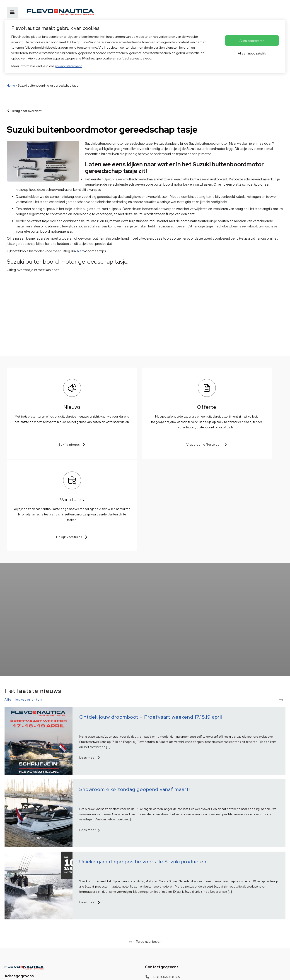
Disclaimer (72, 973)
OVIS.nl (177, 973)
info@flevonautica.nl (168, 891)
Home (11, 86)
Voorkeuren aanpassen (125, 973)
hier (80, 251)
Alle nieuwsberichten (23, 607)
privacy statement (68, 66)
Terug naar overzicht (26, 111)
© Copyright (94, 973)
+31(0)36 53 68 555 (166, 884)
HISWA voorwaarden (44, 973)
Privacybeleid (14, 973)
